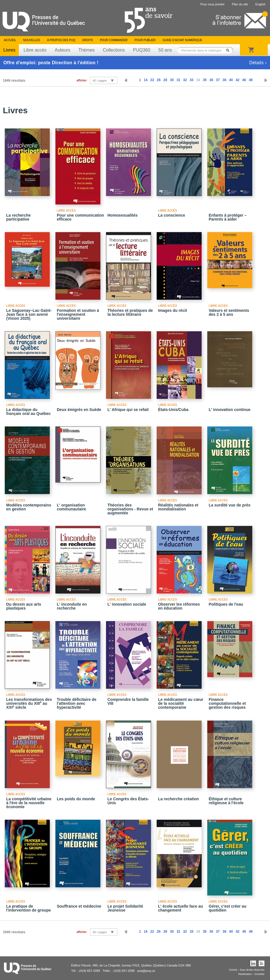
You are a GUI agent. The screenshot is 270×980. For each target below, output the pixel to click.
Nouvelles (31, 40)
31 (178, 80)
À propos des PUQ (61, 40)
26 (159, 80)
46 (244, 80)
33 (191, 80)
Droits (87, 40)
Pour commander (114, 40)
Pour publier (145, 40)
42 (238, 80)
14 (146, 80)
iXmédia (259, 974)
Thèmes (87, 50)
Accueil (10, 40)
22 (152, 80)
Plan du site (240, 4)
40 (231, 80)
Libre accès (35, 50)
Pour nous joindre (212, 4)
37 (218, 80)
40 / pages (100, 81)
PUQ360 (142, 50)
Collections (114, 50)
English (260, 4)
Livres (9, 50)
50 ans (165, 50)
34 (198, 80)
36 (211, 80)
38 (224, 80)
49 (251, 80)
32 (185, 80)
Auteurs (63, 50)
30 (172, 80)
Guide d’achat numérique (182, 40)
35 (205, 80)
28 (165, 80)
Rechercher (229, 50)
